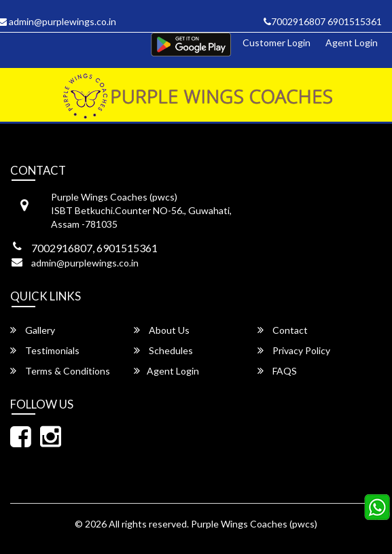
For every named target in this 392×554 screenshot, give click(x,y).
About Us (162, 330)
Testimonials (45, 350)
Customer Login (277, 42)
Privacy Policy (294, 350)
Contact (283, 330)
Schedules (163, 350)
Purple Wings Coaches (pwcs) (254, 524)
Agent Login (352, 42)
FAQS (277, 371)
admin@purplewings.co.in (85, 263)
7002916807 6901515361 (323, 21)
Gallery (33, 330)
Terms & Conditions (60, 371)
